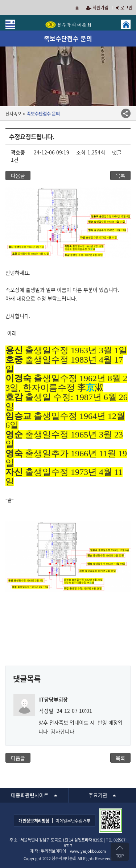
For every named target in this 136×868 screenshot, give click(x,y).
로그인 (124, 8)
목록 (120, 175)
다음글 (18, 175)
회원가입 (97, 8)
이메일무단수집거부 (73, 821)
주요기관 (98, 795)
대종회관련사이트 (30, 795)
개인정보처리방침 (34, 821)
